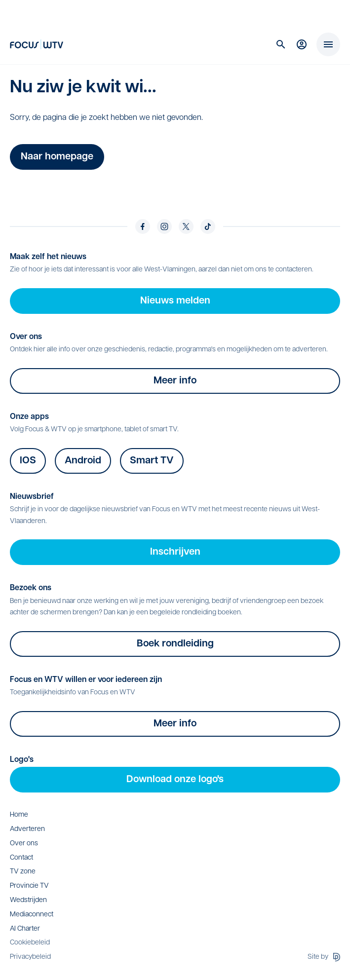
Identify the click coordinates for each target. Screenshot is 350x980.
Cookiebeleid (30, 943)
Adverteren (27, 829)
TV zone (23, 872)
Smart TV (152, 461)
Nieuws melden (175, 301)
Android (83, 461)
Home (19, 815)
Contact (21, 858)
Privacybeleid (30, 957)
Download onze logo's (175, 780)
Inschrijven (175, 552)
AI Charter (25, 929)
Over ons (24, 844)
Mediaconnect (32, 915)
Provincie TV (29, 886)
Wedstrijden (28, 900)
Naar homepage (57, 157)
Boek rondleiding (175, 644)
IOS (28, 461)
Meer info (175, 381)
